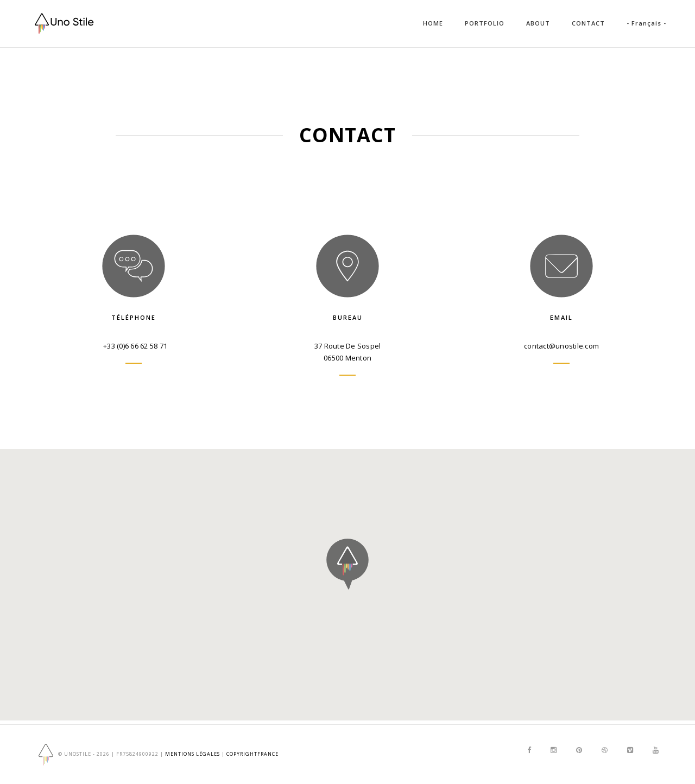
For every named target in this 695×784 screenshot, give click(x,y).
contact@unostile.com (561, 346)
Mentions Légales (192, 754)
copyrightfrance (252, 754)
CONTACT (588, 23)
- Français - (646, 23)
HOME (433, 23)
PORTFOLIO (485, 23)
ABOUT (538, 23)
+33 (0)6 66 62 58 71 (135, 346)
